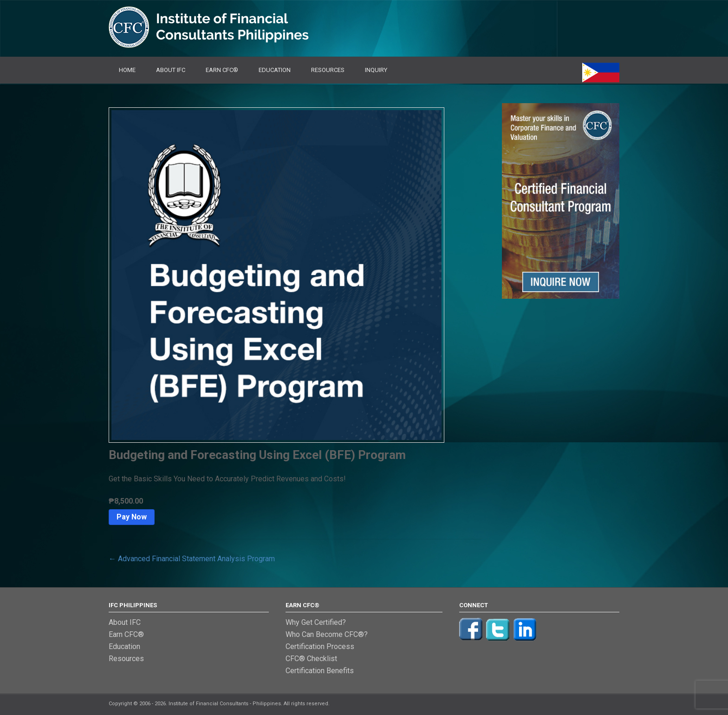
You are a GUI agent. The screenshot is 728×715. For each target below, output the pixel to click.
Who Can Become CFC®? (327, 634)
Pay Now (132, 517)
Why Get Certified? (316, 622)
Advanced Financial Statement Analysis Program (192, 559)
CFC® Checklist (311, 659)
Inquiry (376, 70)
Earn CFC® (222, 70)
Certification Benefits (320, 671)
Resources (328, 70)
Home (127, 70)
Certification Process (320, 646)
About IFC (171, 70)
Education (275, 70)
